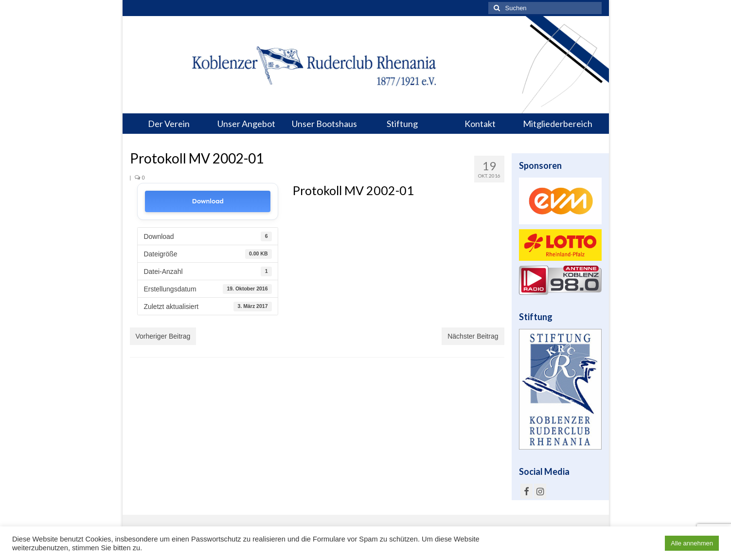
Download (208, 201)
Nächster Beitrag (473, 336)
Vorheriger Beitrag (163, 336)
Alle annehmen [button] (692, 543)
